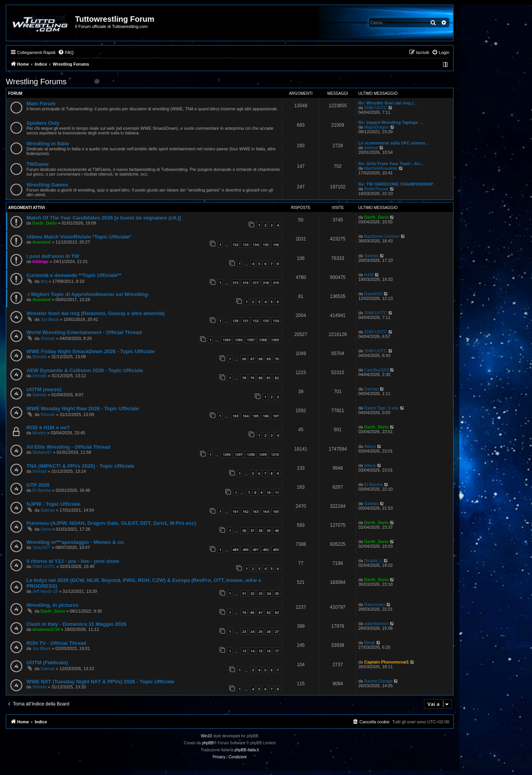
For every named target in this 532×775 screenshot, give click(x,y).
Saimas (371, 256)
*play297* (41, 547)
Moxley (39, 433)
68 (260, 359)
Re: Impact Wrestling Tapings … (391, 122)
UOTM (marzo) (44, 389)
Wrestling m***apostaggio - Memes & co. (76, 542)
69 (269, 359)
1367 (251, 340)
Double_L (373, 561)
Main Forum (41, 104)
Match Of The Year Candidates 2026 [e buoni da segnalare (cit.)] (104, 218)
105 (256, 416)
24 (252, 631)
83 (277, 612)
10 (269, 492)
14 (252, 651)
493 (276, 549)
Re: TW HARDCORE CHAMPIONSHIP (396, 184)
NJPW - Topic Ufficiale (53, 504)
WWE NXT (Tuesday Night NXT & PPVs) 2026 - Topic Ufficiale (100, 682)
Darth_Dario (44, 223)
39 (269, 530)
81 (269, 378)
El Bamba (42, 490)
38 (260, 530)
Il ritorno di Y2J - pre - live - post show (73, 561)
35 (277, 593)
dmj (44, 281)
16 (269, 651)
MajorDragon (377, 127)
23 (244, 631)
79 (252, 378)
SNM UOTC (376, 108)
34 (269, 593)
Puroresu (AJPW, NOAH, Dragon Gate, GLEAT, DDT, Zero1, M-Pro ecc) (111, 523)
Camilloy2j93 (376, 370)
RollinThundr (376, 189)
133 (245, 245)
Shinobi (48, 338)
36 (244, 530)
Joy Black (50, 319)
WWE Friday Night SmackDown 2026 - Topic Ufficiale (91, 351)
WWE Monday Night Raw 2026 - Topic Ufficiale (83, 408)
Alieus (370, 446)
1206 (227, 454)
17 (277, 651)
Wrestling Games (47, 185)
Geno (46, 529)
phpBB (208, 743)
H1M (369, 275)
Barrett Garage (378, 681)
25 (260, 631)
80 (260, 378)
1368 (263, 340)
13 (244, 651)
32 (252, 593)
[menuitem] (66, 52)
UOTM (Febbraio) (47, 663)
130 (235, 321)
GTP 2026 (38, 485)
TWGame (38, 164)
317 (256, 283)
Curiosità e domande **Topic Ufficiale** (74, 275)
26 (269, 631)
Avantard (41, 242)
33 (260, 593)
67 (252, 359)
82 (277, 378)
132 (235, 245)
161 (235, 511)
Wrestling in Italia (48, 144)
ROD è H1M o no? (48, 428)
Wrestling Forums (36, 82)
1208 (251, 454)
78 (244, 378)
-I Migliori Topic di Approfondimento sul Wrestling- (88, 294)
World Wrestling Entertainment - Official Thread (84, 332)
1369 (275, 340)
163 (256, 511)
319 (276, 283)
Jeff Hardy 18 (45, 591)
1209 (263, 454)
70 (277, 359)
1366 (239, 340)
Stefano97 (42, 452)
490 (245, 549)
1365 (227, 340)
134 (256, 245)
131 (245, 321)
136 (276, 245)
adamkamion (376, 623)
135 (266, 245)
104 (245, 416)
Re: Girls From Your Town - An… (391, 164)
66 (244, 359)
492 (266, 549)
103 (235, 416)
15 (260, 651)
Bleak (370, 643)
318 (266, 283)
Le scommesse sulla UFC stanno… (394, 143)
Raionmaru (375, 604)
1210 (275, 454)
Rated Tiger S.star (381, 408)
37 (252, 530)
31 (244, 593)
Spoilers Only (43, 123)
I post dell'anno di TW (53, 256)
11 (277, 492)
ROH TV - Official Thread (56, 643)
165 (276, 511)
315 (235, 283)
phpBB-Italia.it (247, 750)
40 (277, 530)
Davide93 (373, 294)
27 (277, 631)
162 (245, 511)
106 (266, 416)
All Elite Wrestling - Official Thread (68, 447)
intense (371, 148)
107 (276, 416)
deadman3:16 (46, 629)
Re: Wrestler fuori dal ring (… (388, 103)
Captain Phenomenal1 (386, 662)
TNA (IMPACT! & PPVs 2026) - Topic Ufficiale (80, 466)
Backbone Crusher (382, 236)
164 (266, 511)
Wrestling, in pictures (52, 605)
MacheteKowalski (381, 168)
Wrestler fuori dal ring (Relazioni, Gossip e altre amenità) (95, 313)
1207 (239, 454)
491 (256, 549)
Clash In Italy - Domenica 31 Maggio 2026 (76, 624)
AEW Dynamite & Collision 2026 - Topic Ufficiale (85, 370)
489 (235, 549)
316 (245, 283)
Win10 (206, 736)
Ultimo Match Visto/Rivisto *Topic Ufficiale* (79, 237)
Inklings (40, 261)
